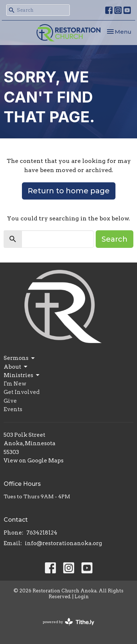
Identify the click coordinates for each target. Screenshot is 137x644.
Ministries (22, 375)
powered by (68, 622)
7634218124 (42, 533)
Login (82, 597)
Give (10, 401)
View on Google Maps (34, 461)
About (16, 367)
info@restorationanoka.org (63, 543)
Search (115, 239)
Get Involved (22, 392)
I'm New (15, 384)
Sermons (20, 358)
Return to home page (69, 191)
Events (13, 409)
